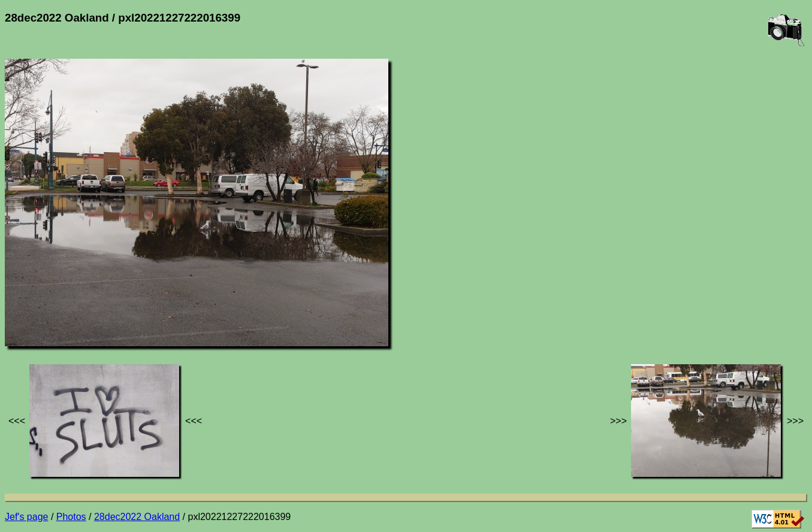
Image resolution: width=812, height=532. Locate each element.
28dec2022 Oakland (137, 517)
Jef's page (26, 517)
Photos (71, 517)
